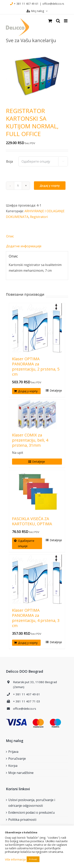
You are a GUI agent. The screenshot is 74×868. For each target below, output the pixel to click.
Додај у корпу (50, 186)
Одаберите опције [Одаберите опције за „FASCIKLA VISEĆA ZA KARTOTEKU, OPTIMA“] (26, 543)
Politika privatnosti (22, 820)
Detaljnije (56, 390)
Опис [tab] (10, 236)
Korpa (13, 766)
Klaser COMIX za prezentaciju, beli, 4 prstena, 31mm (30, 440)
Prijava (13, 752)
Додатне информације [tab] (24, 246)
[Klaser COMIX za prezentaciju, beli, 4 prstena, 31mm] (37, 414)
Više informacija (15, 859)
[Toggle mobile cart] (50, 21)
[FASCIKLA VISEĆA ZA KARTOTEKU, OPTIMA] (37, 491)
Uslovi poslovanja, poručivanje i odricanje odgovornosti (32, 803)
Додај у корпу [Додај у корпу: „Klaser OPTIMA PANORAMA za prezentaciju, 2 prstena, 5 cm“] (28, 391)
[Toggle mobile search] (58, 21)
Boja (9, 161)
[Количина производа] (18, 186)
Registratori (39, 217)
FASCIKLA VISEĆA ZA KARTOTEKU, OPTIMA (32, 521)
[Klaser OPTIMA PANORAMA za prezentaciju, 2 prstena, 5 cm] (37, 328)
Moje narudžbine (21, 773)
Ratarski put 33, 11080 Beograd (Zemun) (35, 685)
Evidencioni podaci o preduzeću (31, 812)
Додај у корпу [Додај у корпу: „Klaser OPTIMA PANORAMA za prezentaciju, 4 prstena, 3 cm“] (28, 643)
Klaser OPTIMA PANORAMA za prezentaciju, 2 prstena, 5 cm (36, 366)
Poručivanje (17, 759)
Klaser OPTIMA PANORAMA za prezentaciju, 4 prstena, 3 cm (36, 618)
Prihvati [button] (33, 859)
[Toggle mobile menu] (66, 21)
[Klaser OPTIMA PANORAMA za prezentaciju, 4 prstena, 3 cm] (37, 579)
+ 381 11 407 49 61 (26, 4)
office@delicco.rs (53, 4)
